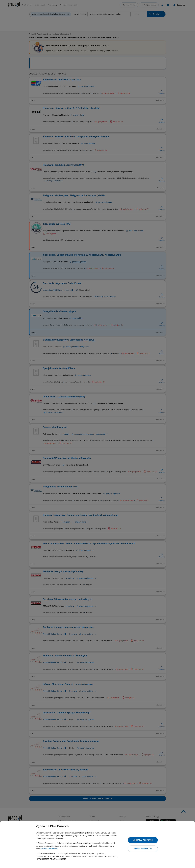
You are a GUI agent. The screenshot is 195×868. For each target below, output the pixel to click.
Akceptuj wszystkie (143, 840)
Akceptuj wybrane (143, 849)
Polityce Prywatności (49, 849)
